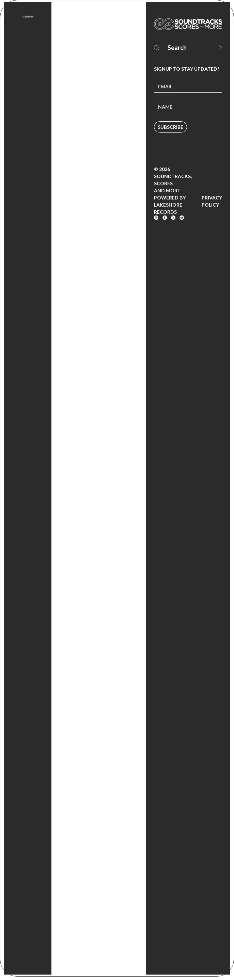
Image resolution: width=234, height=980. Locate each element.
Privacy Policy (212, 201)
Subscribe (170, 127)
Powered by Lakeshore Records (170, 205)
